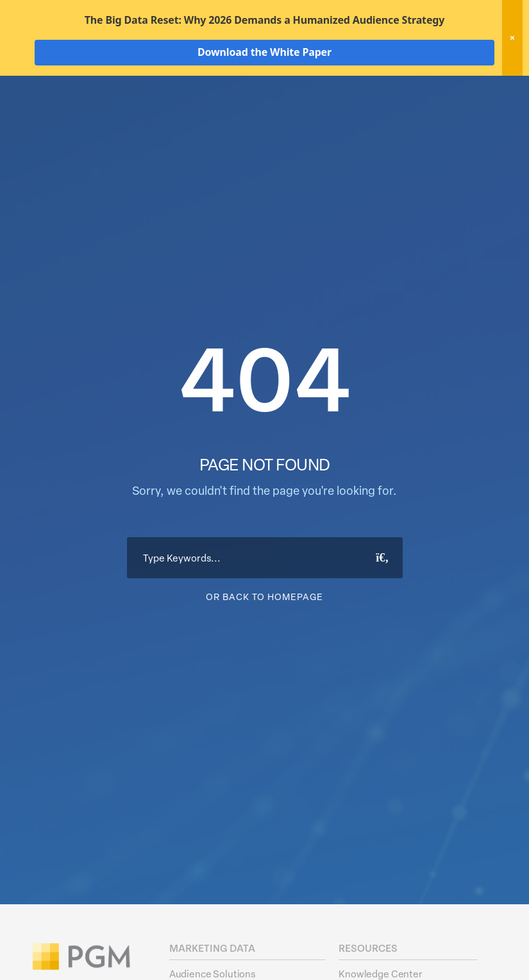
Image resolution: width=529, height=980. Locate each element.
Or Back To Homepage (264, 672)
